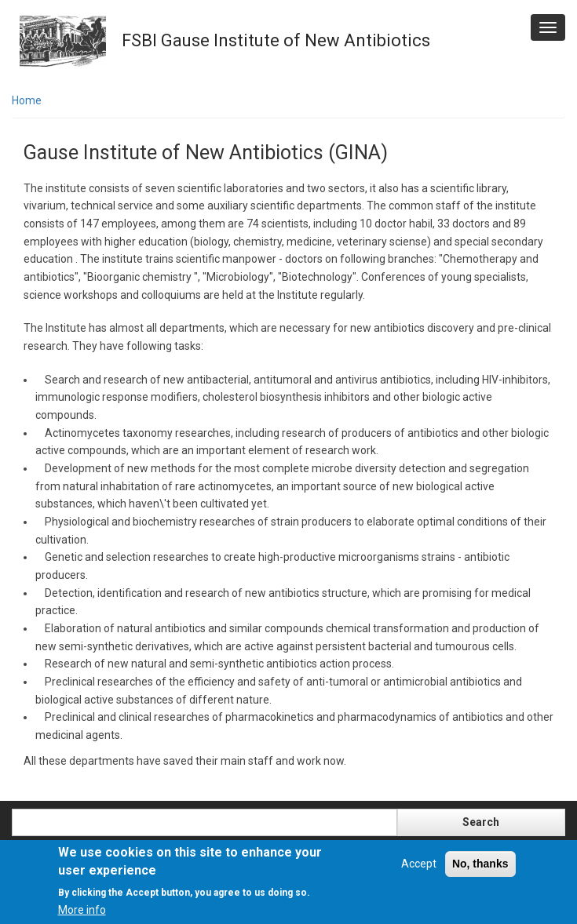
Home (27, 100)
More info (82, 910)
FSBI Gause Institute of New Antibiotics (276, 40)
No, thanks (480, 864)
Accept (419, 864)
